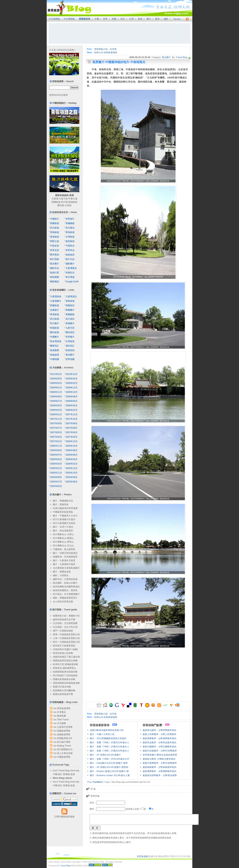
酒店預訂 (70, 346)
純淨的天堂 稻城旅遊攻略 (65, 664)
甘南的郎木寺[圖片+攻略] (65, 649)
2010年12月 (72, 374)
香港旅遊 (55, 237)
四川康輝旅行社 (65, 749)
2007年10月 (72, 419)
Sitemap (177, 19)
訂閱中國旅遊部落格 (64, 817)
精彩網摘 (55, 277)
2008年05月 (56, 406)
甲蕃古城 (73, 199)
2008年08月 (72, 397)
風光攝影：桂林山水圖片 (65, 583)
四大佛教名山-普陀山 (63, 542)
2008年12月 (72, 388)
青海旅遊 (70, 232)
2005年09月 (56, 477)
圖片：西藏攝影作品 (63, 501)
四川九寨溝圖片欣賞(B (64, 523)
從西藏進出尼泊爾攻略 (64, 690)
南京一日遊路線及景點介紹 (66, 642)
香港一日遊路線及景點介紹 (66, 634)
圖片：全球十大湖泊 (63, 527)
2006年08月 (72, 450)
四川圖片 (55, 323)
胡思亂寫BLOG (65, 738)
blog (67, 771)
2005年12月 (72, 468)
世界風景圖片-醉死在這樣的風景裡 (160, 755)
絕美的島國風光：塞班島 (65, 590)
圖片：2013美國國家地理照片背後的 (108, 738)
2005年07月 (56, 482)
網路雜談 (55, 282)
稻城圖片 (70, 323)
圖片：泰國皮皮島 (62, 572)
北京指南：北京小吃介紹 (65, 627)
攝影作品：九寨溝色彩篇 (65, 579)
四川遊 (64, 202)
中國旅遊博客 (64, 757)
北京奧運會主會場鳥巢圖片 (66, 568)
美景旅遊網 (142, 856)
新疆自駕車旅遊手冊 (63, 694)
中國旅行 (55, 219)
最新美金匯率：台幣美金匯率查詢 (159, 743)
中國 (97, 19)
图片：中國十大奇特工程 (102, 734)
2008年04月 (72, 406)
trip (78, 771)
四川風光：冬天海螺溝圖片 (66, 594)
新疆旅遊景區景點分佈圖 (65, 661)
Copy (107, 782)
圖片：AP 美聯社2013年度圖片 (105, 755)
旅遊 (73, 774)
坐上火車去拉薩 (65, 753)
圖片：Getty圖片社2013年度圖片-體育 (109, 763)
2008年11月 (56, 392)
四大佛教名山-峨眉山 (63, 538)
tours (55, 771)
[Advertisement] (119, 33)
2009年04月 (72, 379)
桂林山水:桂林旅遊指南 (106, 52)
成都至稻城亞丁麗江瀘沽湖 (66, 657)
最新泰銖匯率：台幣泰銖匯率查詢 (159, 767)
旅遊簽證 (70, 255)
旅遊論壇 (55, 355)
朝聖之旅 (55, 241)
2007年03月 (56, 437)
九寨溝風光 (71, 268)
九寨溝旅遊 (56, 296)
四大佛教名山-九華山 (63, 534)
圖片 (149, 19)
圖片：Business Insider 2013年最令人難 (110, 775)
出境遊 (68, 205)
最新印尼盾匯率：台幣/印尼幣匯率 (160, 751)
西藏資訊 (70, 305)
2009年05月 (56, 379)
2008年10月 (72, 392)
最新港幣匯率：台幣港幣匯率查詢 (159, 738)
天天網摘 (61, 723)
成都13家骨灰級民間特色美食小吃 (107, 730)
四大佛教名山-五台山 (63, 546)
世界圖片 (70, 337)
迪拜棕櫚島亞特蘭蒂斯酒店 (66, 587)
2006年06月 (72, 455)
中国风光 (70, 246)
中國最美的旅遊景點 (63, 512)
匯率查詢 (55, 255)
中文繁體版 (69, 19)
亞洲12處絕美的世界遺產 (65, 508)
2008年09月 (56, 397)
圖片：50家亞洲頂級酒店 (65, 553)
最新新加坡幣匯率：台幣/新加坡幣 (160, 775)
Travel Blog (181, 57)
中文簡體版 (54, 19)
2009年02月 (72, 383)
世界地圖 (70, 359)
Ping (89, 782)
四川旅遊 (55, 228)
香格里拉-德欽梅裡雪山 (64, 668)
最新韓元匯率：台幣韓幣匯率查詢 (159, 730)
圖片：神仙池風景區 (63, 531)
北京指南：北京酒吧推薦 (65, 623)
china (73, 771)
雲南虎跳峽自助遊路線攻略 (66, 683)
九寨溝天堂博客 (65, 727)
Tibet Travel (63, 720)
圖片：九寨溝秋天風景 (64, 564)
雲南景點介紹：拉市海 (105, 49)
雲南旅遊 (55, 232)
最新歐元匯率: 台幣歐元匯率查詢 (159, 759)
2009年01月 (56, 388)
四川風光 (70, 228)
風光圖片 (166, 57)
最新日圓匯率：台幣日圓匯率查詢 (159, 747)
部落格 (66, 774)
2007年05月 (56, 432)
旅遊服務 (55, 350)
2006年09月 (56, 450)
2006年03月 (56, 464)
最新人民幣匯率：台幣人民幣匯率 (159, 734)
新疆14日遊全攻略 (62, 687)
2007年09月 (56, 423)
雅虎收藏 (61, 716)
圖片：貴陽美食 (61, 504)
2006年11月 (56, 446)
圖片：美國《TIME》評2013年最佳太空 (110, 759)
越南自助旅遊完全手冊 (64, 619)
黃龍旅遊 (70, 301)
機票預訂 (55, 346)
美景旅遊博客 (64, 708)
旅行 (60, 774)
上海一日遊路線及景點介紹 (66, 638)
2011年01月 (56, 374)
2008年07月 (56, 401)
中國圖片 (55, 337)
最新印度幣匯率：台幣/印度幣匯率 (160, 763)
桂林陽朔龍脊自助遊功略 (65, 672)
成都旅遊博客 (64, 735)
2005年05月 (56, 486)
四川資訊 (70, 319)
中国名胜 (55, 246)
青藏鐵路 (70, 223)
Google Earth (72, 282)
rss (55, 708)
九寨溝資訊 (71, 296)
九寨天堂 (63, 199)
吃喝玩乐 (70, 273)
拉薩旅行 (55, 310)
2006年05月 (56, 459)
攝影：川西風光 (61, 575)
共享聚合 (61, 712)
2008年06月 (72, 401)
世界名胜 (55, 250)
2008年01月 (56, 414)
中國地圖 (55, 359)
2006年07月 (56, 455)
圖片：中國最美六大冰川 (65, 516)
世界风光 (70, 250)
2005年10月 (72, 473)
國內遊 (61, 205)
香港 (140, 19)
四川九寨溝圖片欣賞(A (64, 519)
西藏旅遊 (56, 202)
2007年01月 (56, 441)
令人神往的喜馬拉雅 (63, 602)
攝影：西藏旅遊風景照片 (65, 598)
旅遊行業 (55, 273)
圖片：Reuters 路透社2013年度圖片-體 (109, 771)
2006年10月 (72, 446)
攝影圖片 (70, 264)
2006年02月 (72, 464)
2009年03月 (56, 383)
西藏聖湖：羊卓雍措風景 (65, 557)
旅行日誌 (70, 259)
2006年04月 (72, 459)
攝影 (166, 19)
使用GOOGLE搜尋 (58, 95)
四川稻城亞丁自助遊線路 (65, 676)
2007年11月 (56, 419)
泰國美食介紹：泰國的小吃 (66, 616)
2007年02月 (72, 437)
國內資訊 (70, 332)
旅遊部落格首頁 (60, 212)
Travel (62, 771)
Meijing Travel (64, 746)
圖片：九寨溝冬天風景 (64, 560)
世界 (105, 19)
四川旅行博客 (64, 742)
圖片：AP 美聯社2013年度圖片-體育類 (109, 767)
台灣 (131, 19)
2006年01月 (56, 468)
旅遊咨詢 (70, 350)
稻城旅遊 (73, 202)
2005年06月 (72, 482)
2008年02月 (72, 410)
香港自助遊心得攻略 (63, 653)
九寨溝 (55, 199)
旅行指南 (55, 259)
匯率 (157, 19)
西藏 (114, 19)
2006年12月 (72, 441)
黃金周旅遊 (56, 341)
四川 (123, 19)
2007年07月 (56, 428)
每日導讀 (70, 277)
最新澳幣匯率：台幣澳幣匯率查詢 (159, 771)
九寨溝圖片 (56, 301)
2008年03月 (56, 410)
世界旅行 (70, 219)
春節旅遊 (70, 241)
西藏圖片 (70, 310)
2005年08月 (72, 477)
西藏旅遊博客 (64, 731)
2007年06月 (72, 428)
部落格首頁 (85, 19)
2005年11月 (56, 473)
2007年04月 (72, 432)
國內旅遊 (55, 332)
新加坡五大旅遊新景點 (64, 646)
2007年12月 (72, 414)
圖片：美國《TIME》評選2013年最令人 (110, 743)
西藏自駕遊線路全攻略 (64, 679)
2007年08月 (72, 423)
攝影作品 (55, 268)
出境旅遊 (70, 341)
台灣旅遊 (70, 237)
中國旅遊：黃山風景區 (64, 549)
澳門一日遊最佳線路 (63, 631)
